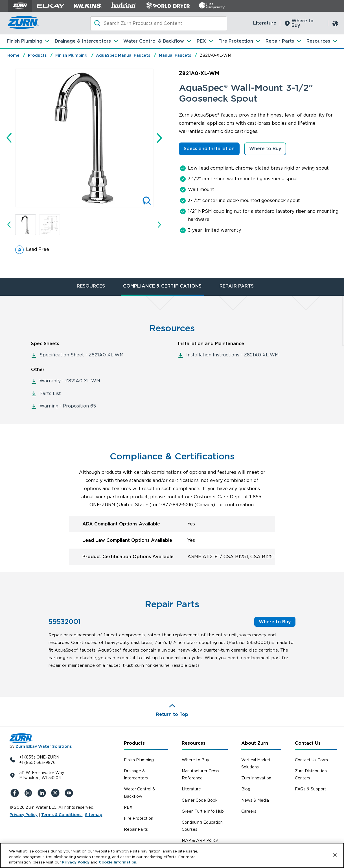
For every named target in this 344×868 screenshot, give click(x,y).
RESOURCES (91, 286)
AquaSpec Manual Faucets (123, 55)
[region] (172, 855)
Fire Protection (236, 41)
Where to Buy (303, 23)
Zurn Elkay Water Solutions (44, 746)
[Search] (159, 23)
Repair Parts (280, 41)
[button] (26, 225)
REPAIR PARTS (237, 286)
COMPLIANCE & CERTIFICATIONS (162, 286)
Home (13, 55)
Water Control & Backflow (154, 41)
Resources (318, 41)
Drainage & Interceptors (83, 41)
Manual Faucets (175, 55)
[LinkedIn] (42, 793)
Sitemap (94, 815)
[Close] (335, 855)
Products (37, 55)
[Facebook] (15, 793)
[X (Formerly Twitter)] (56, 793)
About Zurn (255, 743)
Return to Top (172, 714)
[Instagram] (29, 793)
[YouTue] (69, 793)
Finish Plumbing (25, 41)
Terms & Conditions (62, 815)
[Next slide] (159, 138)
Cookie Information (118, 862)
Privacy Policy (24, 815)
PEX (201, 41)
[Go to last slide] (9, 138)
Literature (265, 23)
